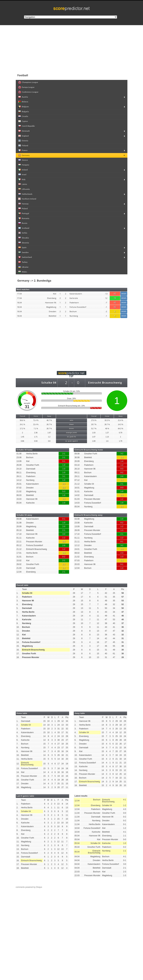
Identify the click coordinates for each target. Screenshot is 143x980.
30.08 (77, 457)
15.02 (19, 561)
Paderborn (31, 476)
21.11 (77, 542)
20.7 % (94, 424)
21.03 (19, 568)
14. (18, 642)
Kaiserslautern (32, 484)
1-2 (122, 465)
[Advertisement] (72, 48)
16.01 (77, 488)
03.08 (77, 519)
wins (71, 420)
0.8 (49, 441)
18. (18, 657)
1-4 (122, 461)
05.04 (19, 503)
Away (49, 416)
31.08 (19, 523)
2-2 (64, 484)
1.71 (36, 437)
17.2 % (22, 429)
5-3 (64, 491)
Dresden (30, 488)
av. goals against (71, 441)
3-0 (64, 534)
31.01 (77, 491)
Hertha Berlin (32, 454)
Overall (22, 416)
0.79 (121, 433)
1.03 (94, 433)
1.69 (94, 441)
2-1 (64, 454)
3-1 (64, 476)
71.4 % (36, 420)
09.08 (77, 454)
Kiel (28, 461)
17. (18, 654)
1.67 (49, 433)
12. (18, 635)
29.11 (77, 476)
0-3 (122, 469)
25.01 (19, 484)
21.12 (77, 484)
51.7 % (94, 429)
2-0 (122, 476)
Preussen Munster (92, 499)
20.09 (77, 461)
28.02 (19, 564)
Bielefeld (30, 495)
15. (18, 646)
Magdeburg (31, 491)
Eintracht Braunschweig (105, 383)
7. (17, 616)
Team (25, 589)
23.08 (19, 457)
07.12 (77, 480)
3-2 (122, 454)
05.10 (19, 530)
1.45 (22, 437)
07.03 (77, 561)
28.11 (19, 476)
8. (17, 620)
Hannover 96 (32, 499)
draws (71, 424)
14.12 (19, 480)
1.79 (121, 441)
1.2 (49, 437)
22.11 (19, 542)
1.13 (107, 437)
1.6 (107, 441)
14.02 (77, 495)
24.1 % (22, 424)
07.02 (19, 488)
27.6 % (94, 420)
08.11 (19, 473)
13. (18, 638)
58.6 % (22, 420)
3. (17, 601)
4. (17, 604)
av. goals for (71, 437)
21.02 (19, 491)
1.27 (107, 433)
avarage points (71, 433)
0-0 (64, 542)
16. (18, 650)
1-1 (122, 457)
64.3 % (120, 429)
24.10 (19, 469)
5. (17, 608)
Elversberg (31, 473)
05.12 (19, 545)
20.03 (77, 564)
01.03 (77, 499)
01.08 (19, 454)
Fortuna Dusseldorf (93, 503)
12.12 (77, 545)
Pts (123, 589)
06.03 (19, 495)
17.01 (19, 553)
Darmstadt (31, 469)
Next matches (23, 290)
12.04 (19, 572)
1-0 (64, 465)
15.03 (19, 499)
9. (17, 623)
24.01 (77, 549)
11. (18, 631)
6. (17, 612)
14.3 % (120, 424)
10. (18, 627)
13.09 (19, 461)
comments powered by (29, 887)
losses (71, 429)
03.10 (77, 465)
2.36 (36, 433)
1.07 (94, 437)
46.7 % (49, 420)
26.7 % (49, 424)
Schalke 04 (49, 383)
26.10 (77, 469)
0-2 (122, 473)
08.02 (77, 553)
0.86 (22, 441)
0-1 (64, 461)
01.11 (19, 538)
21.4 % (120, 420)
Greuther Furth (33, 465)
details (124, 294)
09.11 (77, 473)
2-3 (122, 553)
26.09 (19, 465)
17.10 (19, 534)
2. (17, 597)
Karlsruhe (30, 503)
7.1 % (36, 429)
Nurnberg (30, 480)
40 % (107, 429)
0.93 (36, 441)
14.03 (77, 503)
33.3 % (107, 420)
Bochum (30, 457)
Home (36, 416)
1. (17, 593)
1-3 (122, 530)
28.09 (77, 530)
